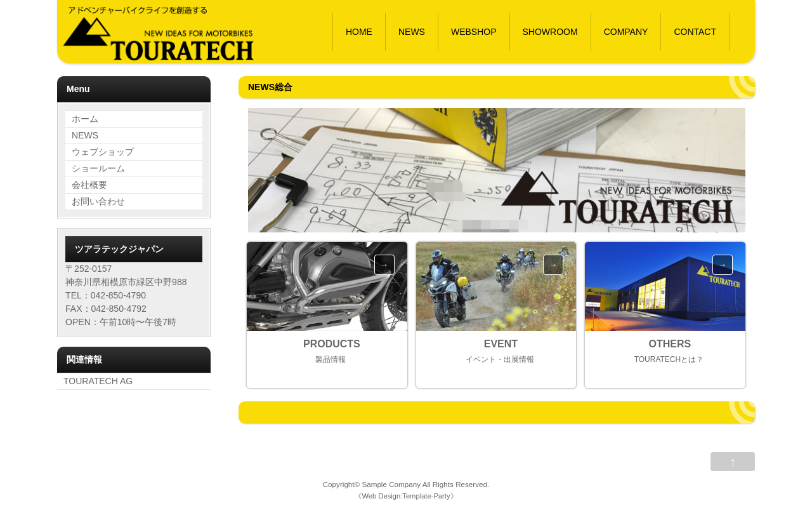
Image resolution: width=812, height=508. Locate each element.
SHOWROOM (550, 32)
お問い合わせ (98, 201)
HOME (359, 32)
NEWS (412, 32)
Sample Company (391, 484)
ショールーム (98, 168)
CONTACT (695, 32)
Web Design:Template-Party (406, 496)
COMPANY (626, 32)
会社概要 (89, 185)
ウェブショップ (103, 152)
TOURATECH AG (98, 381)
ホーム (85, 119)
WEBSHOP (474, 32)
